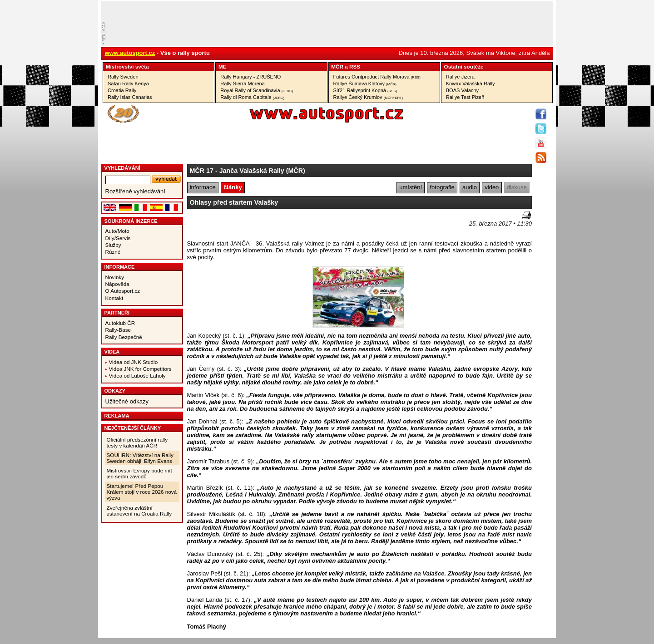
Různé (113, 252)
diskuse (517, 187)
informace (203, 187)
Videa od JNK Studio (134, 362)
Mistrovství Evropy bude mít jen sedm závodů (139, 473)
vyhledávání (122, 168)
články (233, 187)
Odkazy (115, 391)
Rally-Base (118, 330)
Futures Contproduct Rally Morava (377, 77)
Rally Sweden (123, 77)
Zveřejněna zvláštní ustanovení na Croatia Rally (139, 511)
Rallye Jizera (460, 77)
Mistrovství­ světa (127, 66)
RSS (355, 66)
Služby (113, 245)
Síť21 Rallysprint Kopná (365, 90)
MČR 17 (202, 171)
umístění (411, 187)
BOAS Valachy (462, 90)
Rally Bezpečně (124, 337)
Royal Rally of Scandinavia (257, 90)
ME (223, 66)
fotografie (442, 187)
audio (470, 187)
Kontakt (114, 298)
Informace (120, 267)
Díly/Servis (118, 238)
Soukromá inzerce (131, 221)
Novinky (115, 277)
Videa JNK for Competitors (140, 369)
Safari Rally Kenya (128, 84)
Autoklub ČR (120, 323)
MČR (337, 66)
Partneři (117, 313)
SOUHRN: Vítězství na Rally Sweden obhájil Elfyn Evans (140, 458)
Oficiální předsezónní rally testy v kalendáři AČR (137, 442)
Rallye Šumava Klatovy (365, 84)
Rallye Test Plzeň (465, 97)
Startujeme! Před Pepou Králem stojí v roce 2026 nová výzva (142, 492)
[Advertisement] (240, 225)
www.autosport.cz (130, 53)
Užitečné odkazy (127, 401)
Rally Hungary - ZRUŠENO (250, 77)
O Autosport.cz (123, 291)
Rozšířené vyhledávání (135, 191)
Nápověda (117, 284)
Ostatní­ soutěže (464, 66)
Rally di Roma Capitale (252, 97)
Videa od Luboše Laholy (137, 376)
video (492, 187)
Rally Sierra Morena (243, 84)
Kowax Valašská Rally (471, 84)
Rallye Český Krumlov (368, 97)
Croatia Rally (122, 90)
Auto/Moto (117, 231)
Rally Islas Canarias (130, 97)
